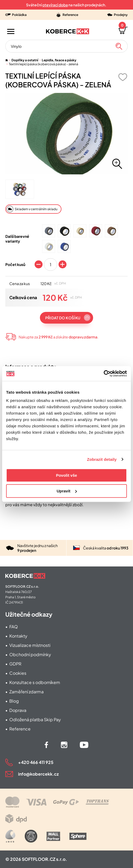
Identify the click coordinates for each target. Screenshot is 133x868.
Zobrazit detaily (102, 459)
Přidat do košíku (63, 318)
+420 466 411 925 (36, 762)
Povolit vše (66, 475)
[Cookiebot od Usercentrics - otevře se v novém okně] (104, 373)
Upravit (67, 491)
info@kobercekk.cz (38, 774)
